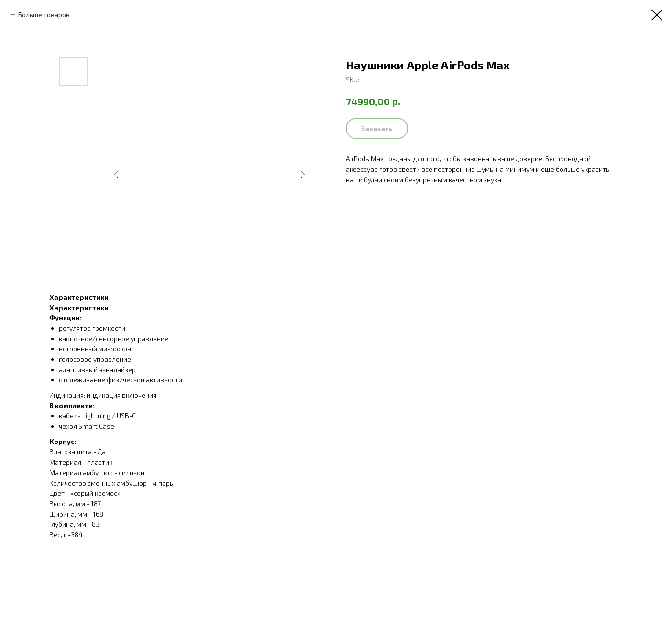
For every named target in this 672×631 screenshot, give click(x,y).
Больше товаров (44, 15)
